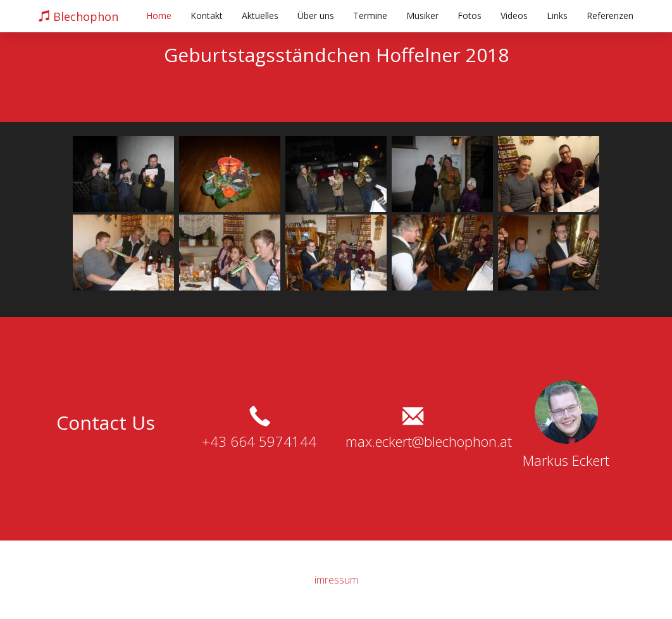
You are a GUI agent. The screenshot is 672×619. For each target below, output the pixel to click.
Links (557, 16)
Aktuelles (260, 16)
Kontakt (207, 16)
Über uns (316, 16)
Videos (514, 16)
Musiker (422, 16)
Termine (370, 16)
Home (159, 16)
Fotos (470, 16)
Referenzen (610, 16)
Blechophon (78, 16)
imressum (336, 580)
